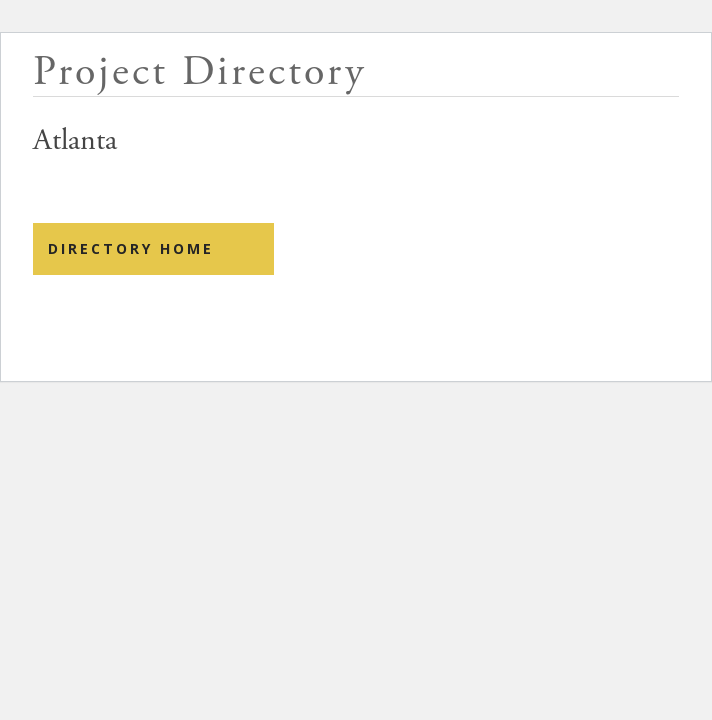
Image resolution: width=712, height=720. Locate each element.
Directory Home (131, 248)
